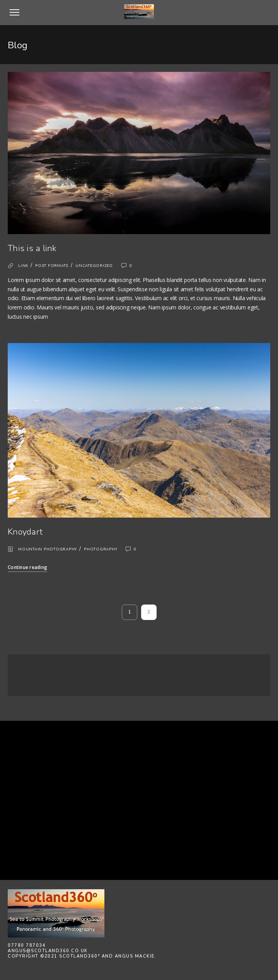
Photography (101, 549)
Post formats (52, 266)
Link (23, 266)
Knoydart (25, 532)
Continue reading (27, 567)
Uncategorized (94, 266)
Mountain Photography (48, 549)
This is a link (32, 248)
